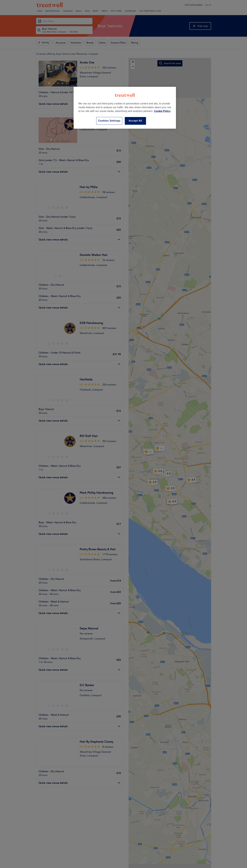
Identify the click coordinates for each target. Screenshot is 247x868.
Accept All (135, 121)
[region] (125, 108)
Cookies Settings (109, 121)
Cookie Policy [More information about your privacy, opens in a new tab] (162, 111)
